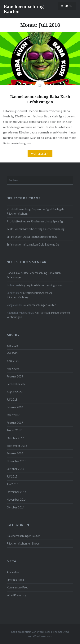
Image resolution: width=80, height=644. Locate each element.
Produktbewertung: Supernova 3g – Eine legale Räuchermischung (36, 211)
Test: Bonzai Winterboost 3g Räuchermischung (36, 229)
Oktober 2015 (15, 469)
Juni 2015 (12, 484)
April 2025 (13, 361)
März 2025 (13, 369)
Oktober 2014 (15, 507)
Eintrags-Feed (15, 580)
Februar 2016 (15, 453)
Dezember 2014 (16, 492)
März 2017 (13, 415)
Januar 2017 (14, 430)
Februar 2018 (15, 407)
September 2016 (17, 446)
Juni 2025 (12, 346)
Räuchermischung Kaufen (24, 9)
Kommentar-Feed (18, 587)
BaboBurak (13, 273)
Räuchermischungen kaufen (39, 305)
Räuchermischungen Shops (23, 543)
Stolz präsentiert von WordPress (31, 632)
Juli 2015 (12, 476)
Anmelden (13, 572)
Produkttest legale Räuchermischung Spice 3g (35, 221)
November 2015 (16, 461)
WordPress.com (42, 636)
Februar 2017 (15, 423)
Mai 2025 (12, 353)
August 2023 (15, 392)
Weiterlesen (40, 154)
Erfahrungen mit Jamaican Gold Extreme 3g (33, 244)
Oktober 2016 (15, 438)
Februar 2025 (15, 376)
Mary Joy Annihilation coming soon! (41, 285)
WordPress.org (16, 595)
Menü (69, 6)
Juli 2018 (12, 400)
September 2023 (17, 384)
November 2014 (16, 500)
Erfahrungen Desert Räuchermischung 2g (32, 237)
